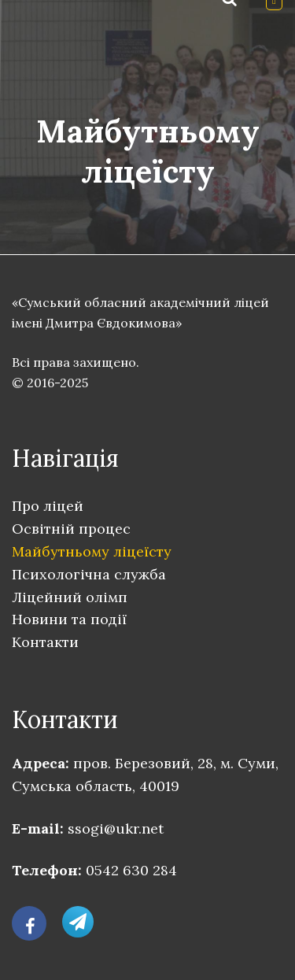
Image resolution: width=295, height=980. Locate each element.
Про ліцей (48, 506)
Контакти (45, 642)
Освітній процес (71, 529)
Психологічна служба (89, 574)
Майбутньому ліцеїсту (92, 551)
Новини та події (69, 619)
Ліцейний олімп (70, 597)
